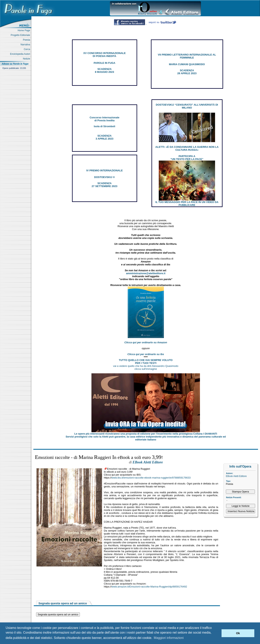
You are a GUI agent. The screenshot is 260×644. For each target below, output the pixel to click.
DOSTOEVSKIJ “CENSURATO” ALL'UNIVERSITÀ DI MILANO (187, 106)
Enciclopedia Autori (21, 54)
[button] (218, 633)
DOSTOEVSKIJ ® (104, 177)
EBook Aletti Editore (236, 476)
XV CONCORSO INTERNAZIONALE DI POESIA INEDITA (105, 55)
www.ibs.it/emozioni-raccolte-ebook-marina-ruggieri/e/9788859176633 (151, 478)
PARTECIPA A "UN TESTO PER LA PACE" (187, 158)
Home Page (25, 30)
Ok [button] (238, 633)
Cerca (28, 49)
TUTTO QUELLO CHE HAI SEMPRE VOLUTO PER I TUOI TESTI (146, 362)
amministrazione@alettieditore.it (146, 273)
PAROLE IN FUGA (104, 63)
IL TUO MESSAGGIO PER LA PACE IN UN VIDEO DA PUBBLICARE (187, 204)
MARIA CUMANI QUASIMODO (187, 64)
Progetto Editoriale (21, 35)
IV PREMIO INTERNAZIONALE (105, 170)
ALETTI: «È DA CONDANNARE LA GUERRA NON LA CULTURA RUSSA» (187, 148)
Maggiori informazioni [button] (169, 638)
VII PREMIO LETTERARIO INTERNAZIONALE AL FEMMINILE (187, 56)
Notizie (27, 59)
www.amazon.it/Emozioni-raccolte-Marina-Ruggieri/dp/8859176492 (149, 587)
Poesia (27, 40)
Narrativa (26, 45)
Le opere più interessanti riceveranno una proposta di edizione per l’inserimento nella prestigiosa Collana (146, 434)
